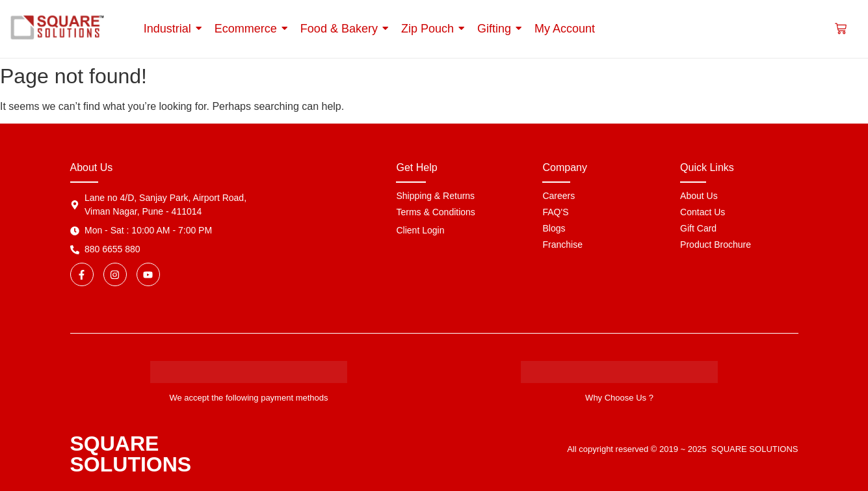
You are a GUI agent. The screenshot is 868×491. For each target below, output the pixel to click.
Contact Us (703, 212)
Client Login (420, 230)
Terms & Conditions (435, 212)
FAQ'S (555, 212)
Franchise (562, 245)
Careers (559, 196)
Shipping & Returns (435, 196)
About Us (699, 196)
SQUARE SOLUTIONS (131, 454)
